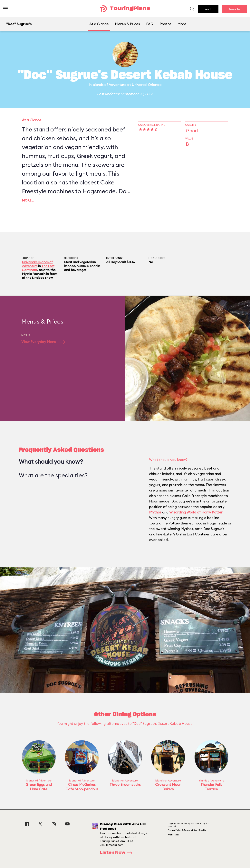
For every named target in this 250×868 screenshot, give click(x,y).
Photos (165, 24)
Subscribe (235, 9)
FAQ (150, 24)
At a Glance (99, 24)
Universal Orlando (147, 85)
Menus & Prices (127, 24)
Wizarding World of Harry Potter (196, 512)
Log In (208, 9)
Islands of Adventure (109, 85)
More (182, 24)
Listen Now (117, 853)
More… (28, 200)
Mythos (155, 512)
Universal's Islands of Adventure (37, 264)
